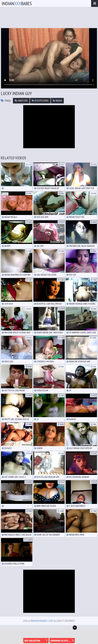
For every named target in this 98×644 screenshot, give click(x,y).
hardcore (21, 101)
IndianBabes (17, 3)
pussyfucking (40, 101)
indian (57, 101)
